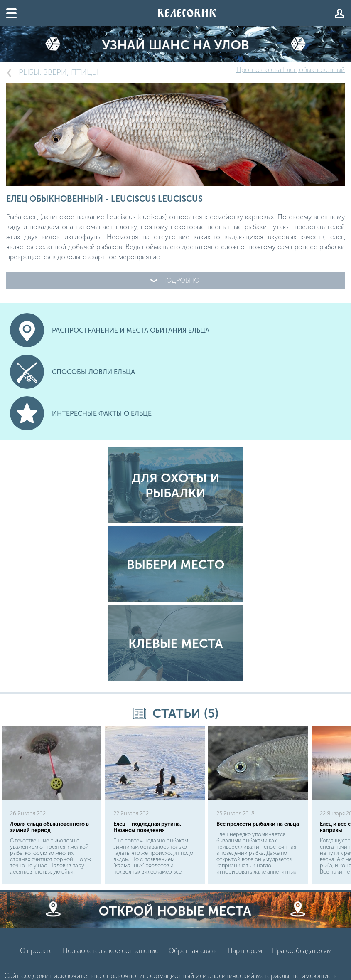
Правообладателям (302, 951)
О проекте (36, 951)
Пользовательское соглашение (111, 951)
